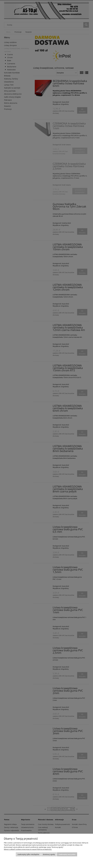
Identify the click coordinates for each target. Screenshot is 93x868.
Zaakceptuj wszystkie (67, 854)
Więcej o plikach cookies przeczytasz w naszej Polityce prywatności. (28, 849)
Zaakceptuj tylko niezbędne (28, 854)
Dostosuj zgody (49, 854)
